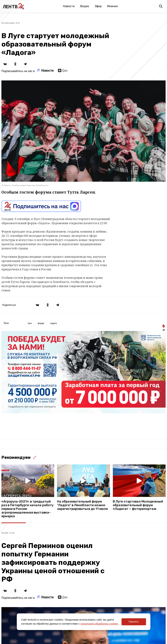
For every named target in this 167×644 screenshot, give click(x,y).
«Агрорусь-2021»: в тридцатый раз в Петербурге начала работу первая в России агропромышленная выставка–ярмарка (27, 509)
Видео (85, 6)
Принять (134, 622)
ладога (53, 323)
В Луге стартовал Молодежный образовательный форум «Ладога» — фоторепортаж (138, 505)
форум (41, 323)
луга (30, 323)
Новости (69, 6)
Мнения (112, 6)
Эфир (98, 6)
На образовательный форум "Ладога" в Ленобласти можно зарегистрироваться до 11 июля (82, 505)
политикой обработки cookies (99, 624)
